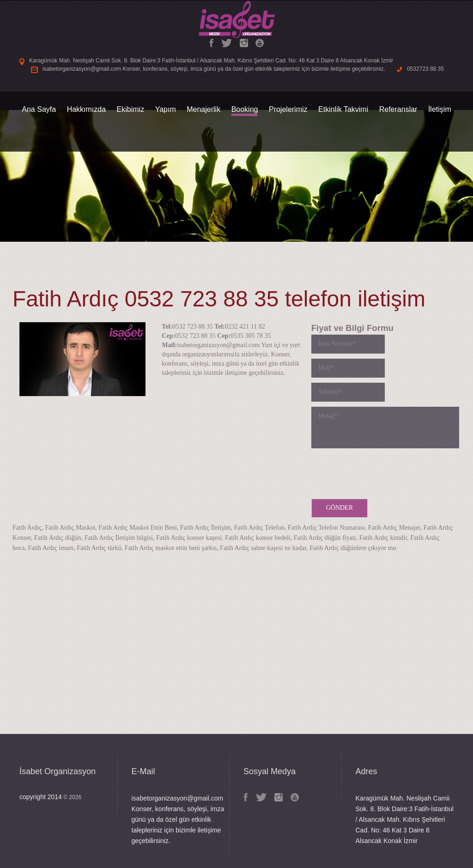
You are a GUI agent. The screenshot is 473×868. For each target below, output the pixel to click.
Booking (245, 109)
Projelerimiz (288, 109)
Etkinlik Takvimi (343, 109)
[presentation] (382, 471)
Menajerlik (203, 109)
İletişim (440, 109)
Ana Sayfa (39, 109)
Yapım (166, 109)
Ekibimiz (131, 109)
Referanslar (398, 109)
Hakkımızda (86, 109)
